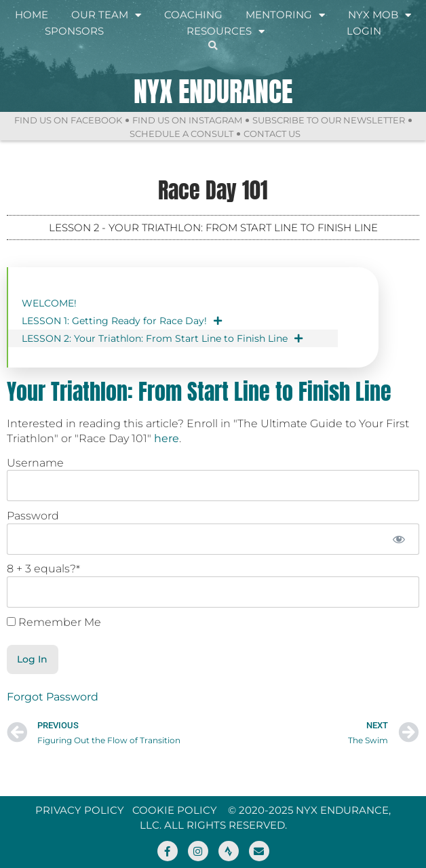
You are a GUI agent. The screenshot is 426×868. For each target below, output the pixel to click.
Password (33, 516)
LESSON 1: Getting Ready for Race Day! (122, 321)
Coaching (193, 15)
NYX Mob (380, 15)
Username (35, 463)
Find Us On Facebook (68, 120)
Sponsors (74, 31)
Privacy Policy (80, 810)
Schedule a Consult (181, 134)
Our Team (106, 15)
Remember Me (54, 623)
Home (32, 15)
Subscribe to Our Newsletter (329, 120)
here (167, 438)
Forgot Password (53, 697)
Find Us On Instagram (187, 120)
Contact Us (272, 134)
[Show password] (399, 539)
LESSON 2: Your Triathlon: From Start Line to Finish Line (162, 338)
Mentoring (285, 15)
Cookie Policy (175, 810)
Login (364, 31)
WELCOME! (49, 303)
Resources (226, 31)
